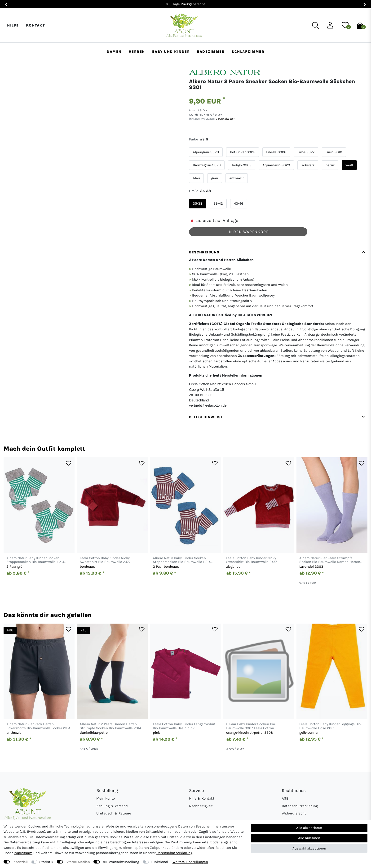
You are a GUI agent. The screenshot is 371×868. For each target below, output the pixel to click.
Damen (114, 52)
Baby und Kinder (171, 52)
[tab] (278, 329)
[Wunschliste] (345, 25)
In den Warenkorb (248, 232)
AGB (285, 798)
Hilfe (13, 25)
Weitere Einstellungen (190, 862)
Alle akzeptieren (309, 828)
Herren (137, 52)
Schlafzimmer (248, 52)
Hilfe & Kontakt (202, 798)
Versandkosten (225, 119)
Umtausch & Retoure (114, 813)
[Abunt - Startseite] (184, 25)
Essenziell (20, 862)
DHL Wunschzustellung (120, 862)
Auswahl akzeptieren (309, 848)
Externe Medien (77, 862)
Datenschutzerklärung (300, 806)
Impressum (23, 853)
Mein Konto (106, 798)
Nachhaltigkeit (201, 806)
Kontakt (35, 25)
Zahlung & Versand (112, 806)
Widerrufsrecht (294, 813)
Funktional (159, 862)
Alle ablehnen (309, 838)
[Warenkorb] (360, 25)
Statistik (46, 862)
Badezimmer (211, 52)
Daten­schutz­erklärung (174, 853)
